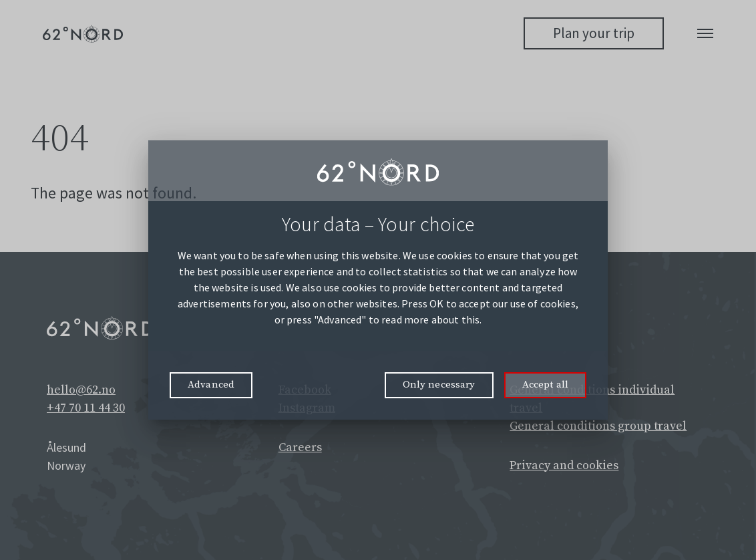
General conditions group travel (598, 426)
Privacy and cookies (564, 465)
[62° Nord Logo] (83, 34)
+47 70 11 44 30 (86, 408)
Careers (300, 447)
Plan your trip (594, 33)
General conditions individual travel (592, 399)
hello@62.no (81, 390)
